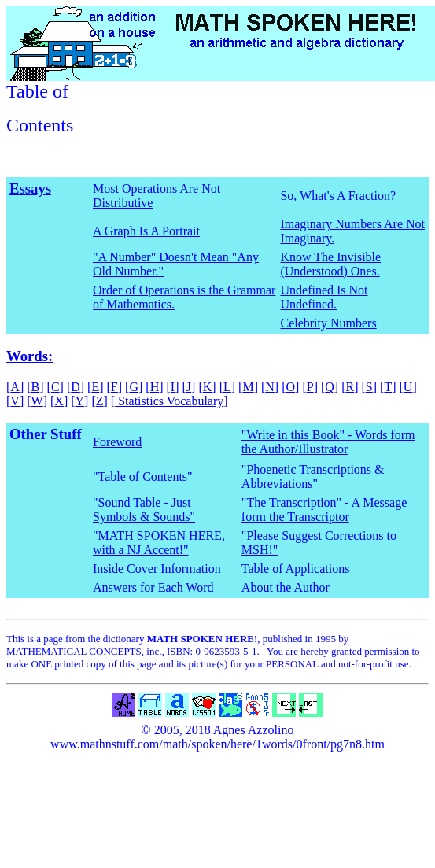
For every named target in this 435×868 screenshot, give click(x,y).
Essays (30, 188)
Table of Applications (296, 569)
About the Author (286, 587)
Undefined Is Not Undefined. (324, 297)
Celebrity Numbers (328, 323)
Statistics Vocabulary (169, 401)
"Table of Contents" (143, 476)
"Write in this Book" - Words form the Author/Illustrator (328, 442)
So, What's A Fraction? (338, 196)
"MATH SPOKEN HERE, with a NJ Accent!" (159, 543)
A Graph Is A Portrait (146, 231)
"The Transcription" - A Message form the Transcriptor (324, 510)
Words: (29, 356)
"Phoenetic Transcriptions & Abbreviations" (313, 476)
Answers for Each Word (153, 587)
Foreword (117, 442)
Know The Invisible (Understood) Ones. (330, 264)
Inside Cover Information (157, 569)
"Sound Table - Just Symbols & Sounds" (144, 510)
